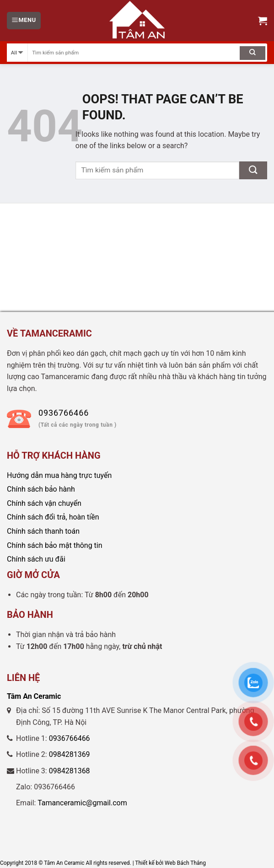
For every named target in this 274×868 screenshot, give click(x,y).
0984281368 (70, 771)
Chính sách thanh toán (43, 531)
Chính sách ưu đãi (36, 559)
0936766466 (70, 738)
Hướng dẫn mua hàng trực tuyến (59, 475)
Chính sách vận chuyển (44, 503)
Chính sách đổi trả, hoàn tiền (53, 517)
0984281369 (70, 754)
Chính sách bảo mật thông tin (55, 545)
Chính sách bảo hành (41, 489)
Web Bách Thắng (185, 863)
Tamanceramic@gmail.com (82, 803)
